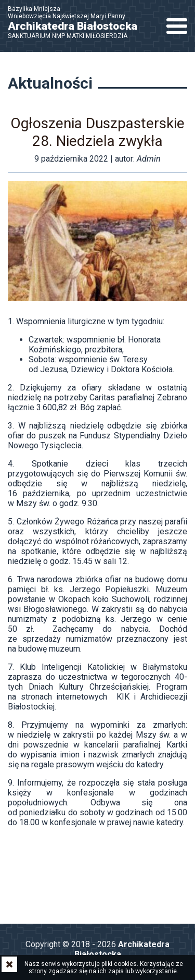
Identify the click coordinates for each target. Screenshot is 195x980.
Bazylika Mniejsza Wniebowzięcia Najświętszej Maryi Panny (78, 22)
